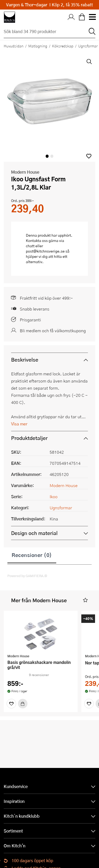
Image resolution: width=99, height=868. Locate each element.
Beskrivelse (25, 360)
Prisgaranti (30, 320)
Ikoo (54, 496)
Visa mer (19, 424)
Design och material (34, 533)
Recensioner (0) (32, 555)
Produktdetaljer (29, 438)
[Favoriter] (11, 704)
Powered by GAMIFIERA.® (27, 576)
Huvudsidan (14, 46)
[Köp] (23, 704)
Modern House (25, 172)
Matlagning (38, 46)
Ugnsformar (61, 508)
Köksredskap (63, 46)
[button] (89, 156)
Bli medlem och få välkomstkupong (53, 330)
